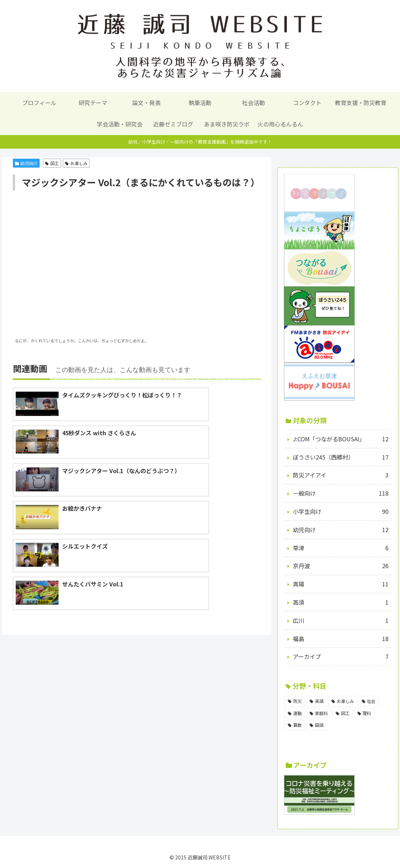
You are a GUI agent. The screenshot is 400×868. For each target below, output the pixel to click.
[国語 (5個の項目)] (317, 725)
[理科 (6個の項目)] (364, 713)
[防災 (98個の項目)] (295, 701)
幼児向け (26, 163)
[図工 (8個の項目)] (343, 713)
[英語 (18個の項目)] (317, 701)
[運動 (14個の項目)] (295, 713)
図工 (52, 163)
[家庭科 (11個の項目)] (319, 713)
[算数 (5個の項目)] (295, 725)
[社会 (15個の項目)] (369, 701)
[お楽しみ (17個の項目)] (343, 701)
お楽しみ (76, 163)
